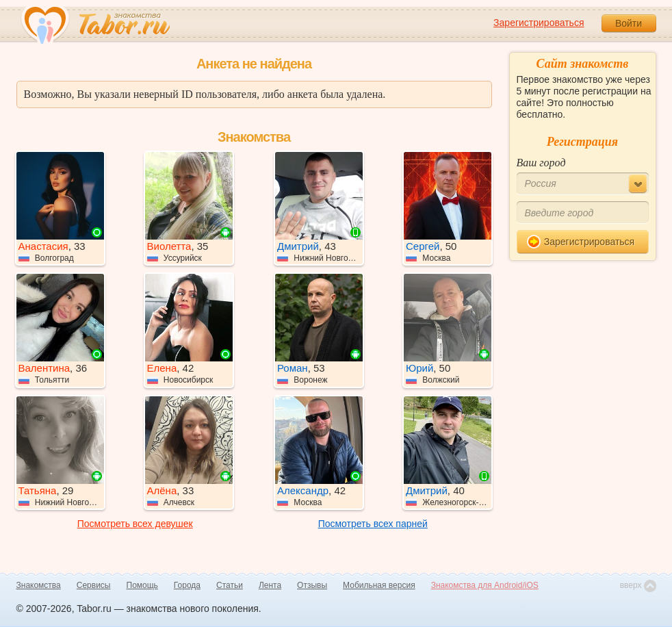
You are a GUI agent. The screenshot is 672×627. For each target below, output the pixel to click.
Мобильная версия (379, 585)
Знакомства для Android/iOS (485, 585)
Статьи (230, 585)
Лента (270, 585)
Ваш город (541, 163)
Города (187, 585)
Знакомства (39, 585)
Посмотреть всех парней (373, 524)
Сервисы (94, 585)
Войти (629, 23)
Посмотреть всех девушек (135, 524)
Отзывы (312, 585)
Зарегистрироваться (539, 23)
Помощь (142, 585)
